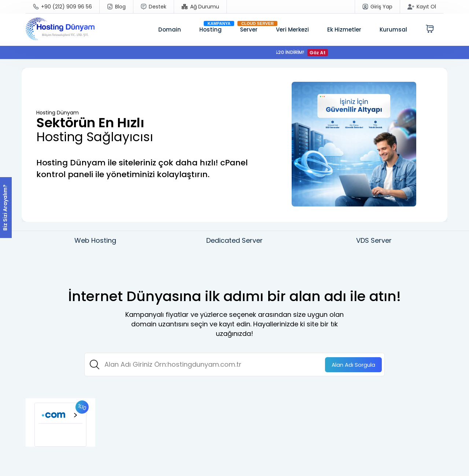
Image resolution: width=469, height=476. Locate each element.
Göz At (320, 53)
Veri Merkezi (292, 30)
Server (249, 30)
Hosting (211, 30)
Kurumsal (393, 30)
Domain (170, 30)
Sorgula (353, 365)
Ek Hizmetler (344, 30)
